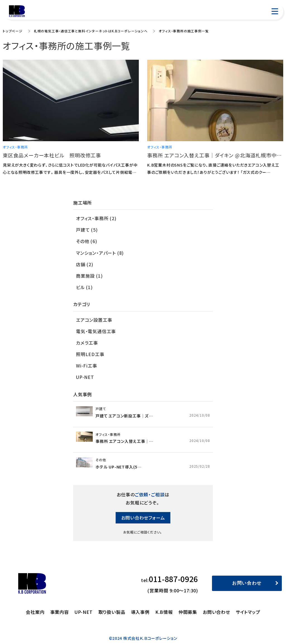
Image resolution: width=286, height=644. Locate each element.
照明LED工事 (90, 352)
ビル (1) (84, 286)
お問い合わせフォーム (143, 515)
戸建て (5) (87, 230)
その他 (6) (87, 241)
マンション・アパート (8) (100, 252)
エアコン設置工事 (94, 318)
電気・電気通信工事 (96, 330)
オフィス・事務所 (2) (96, 218)
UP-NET (85, 375)
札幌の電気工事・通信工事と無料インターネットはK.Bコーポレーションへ (90, 31)
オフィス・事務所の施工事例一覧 (183, 31)
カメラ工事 (87, 341)
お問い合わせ (247, 581)
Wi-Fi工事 (87, 364)
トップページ (13, 31)
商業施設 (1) (89, 275)
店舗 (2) (85, 263)
